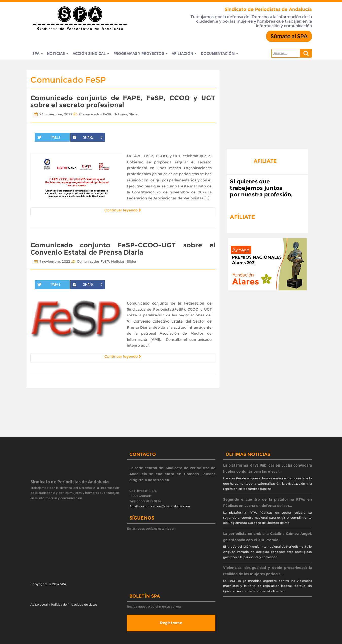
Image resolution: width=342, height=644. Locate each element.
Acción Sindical (91, 53)
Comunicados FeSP (95, 114)
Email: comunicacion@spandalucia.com (160, 506)
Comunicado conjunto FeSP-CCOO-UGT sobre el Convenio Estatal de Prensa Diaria (123, 249)
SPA (38, 53)
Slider (134, 114)
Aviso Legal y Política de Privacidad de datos (64, 605)
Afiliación (184, 53)
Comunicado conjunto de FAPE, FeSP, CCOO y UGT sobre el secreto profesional (123, 102)
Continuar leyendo (123, 210)
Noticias (58, 53)
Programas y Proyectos (140, 53)
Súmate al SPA (289, 36)
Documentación (219, 53)
